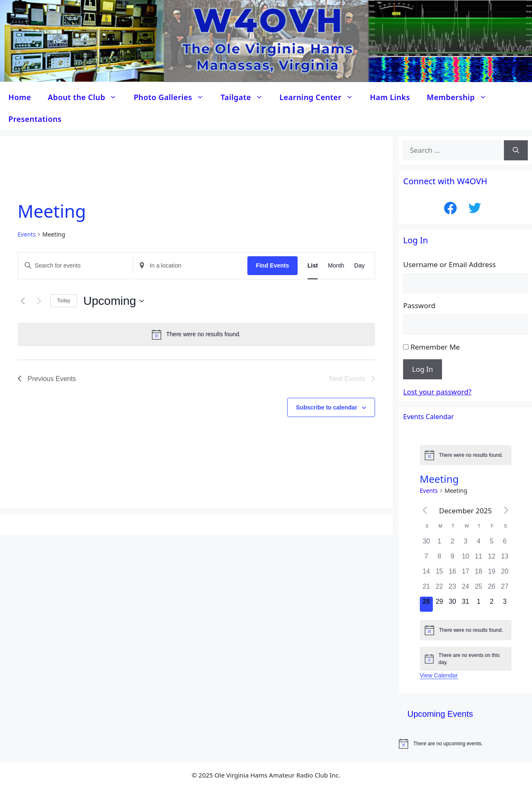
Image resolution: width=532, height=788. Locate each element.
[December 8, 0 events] (439, 559)
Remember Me (435, 347)
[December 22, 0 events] (439, 589)
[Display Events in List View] (313, 266)
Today (64, 301)
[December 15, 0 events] (439, 574)
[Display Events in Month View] (336, 266)
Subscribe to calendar (326, 407)
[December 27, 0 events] (505, 589)
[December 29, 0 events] (439, 604)
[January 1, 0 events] (479, 604)
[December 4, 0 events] (479, 544)
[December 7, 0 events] (426, 559)
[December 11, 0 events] (479, 559)
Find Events (272, 265)
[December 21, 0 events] (426, 589)
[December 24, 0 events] (466, 589)
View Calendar (439, 675)
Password (419, 305)
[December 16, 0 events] (452, 574)
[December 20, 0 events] (505, 574)
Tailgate (246, 97)
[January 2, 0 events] (492, 604)
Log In (422, 369)
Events (27, 234)
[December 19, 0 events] (492, 574)
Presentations (35, 119)
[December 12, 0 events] (492, 559)
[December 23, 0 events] (452, 589)
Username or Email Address (449, 264)
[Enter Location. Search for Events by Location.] (190, 266)
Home (20, 97)
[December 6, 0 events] (505, 544)
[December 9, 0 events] (452, 559)
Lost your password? (437, 392)
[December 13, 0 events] (505, 559)
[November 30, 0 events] (426, 544)
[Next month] (506, 510)
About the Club (86, 97)
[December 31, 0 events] (466, 604)
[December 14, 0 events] (426, 574)
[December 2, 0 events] (452, 544)
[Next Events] (39, 301)
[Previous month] (425, 510)
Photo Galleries (173, 97)
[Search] (516, 150)
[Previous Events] (23, 301)
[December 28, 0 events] (426, 604)
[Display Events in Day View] (359, 266)
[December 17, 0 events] (466, 574)
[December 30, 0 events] (452, 604)
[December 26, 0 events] (492, 589)
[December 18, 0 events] (479, 574)
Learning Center (321, 97)
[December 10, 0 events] (466, 559)
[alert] (196, 335)
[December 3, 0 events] (466, 544)
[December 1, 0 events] (439, 544)
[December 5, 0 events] (492, 544)
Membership (461, 97)
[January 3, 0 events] (505, 604)
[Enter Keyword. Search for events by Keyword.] (75, 266)
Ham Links (390, 97)
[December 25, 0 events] (479, 589)
